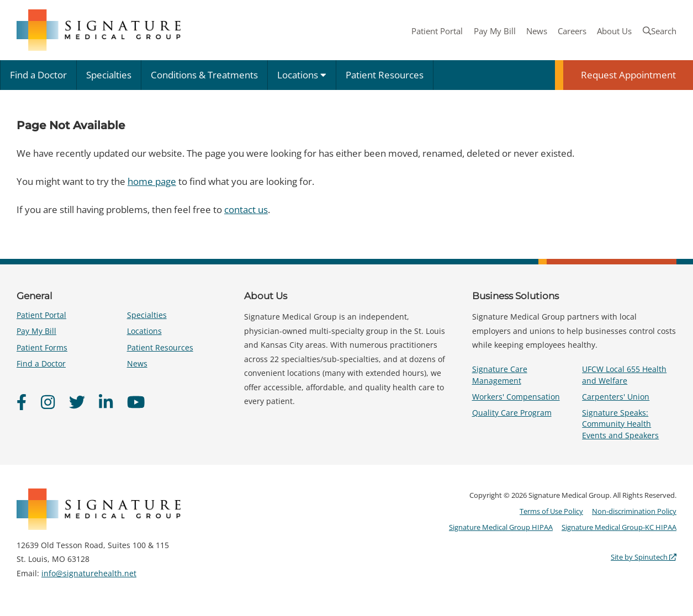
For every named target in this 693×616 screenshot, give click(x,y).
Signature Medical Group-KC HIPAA (619, 527)
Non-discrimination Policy (634, 511)
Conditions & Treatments (204, 75)
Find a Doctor (38, 75)
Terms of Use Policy (551, 511)
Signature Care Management (500, 375)
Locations (302, 75)
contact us (246, 209)
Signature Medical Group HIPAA (501, 527)
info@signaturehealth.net (89, 573)
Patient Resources (385, 75)
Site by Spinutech (644, 557)
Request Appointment (628, 75)
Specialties (109, 75)
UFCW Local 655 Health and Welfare (624, 375)
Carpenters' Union (616, 397)
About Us (614, 31)
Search (660, 31)
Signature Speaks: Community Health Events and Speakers (620, 424)
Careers (572, 31)
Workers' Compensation (516, 397)
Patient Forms (42, 347)
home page (152, 181)
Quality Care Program (512, 413)
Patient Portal (437, 31)
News (537, 31)
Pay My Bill (495, 31)
